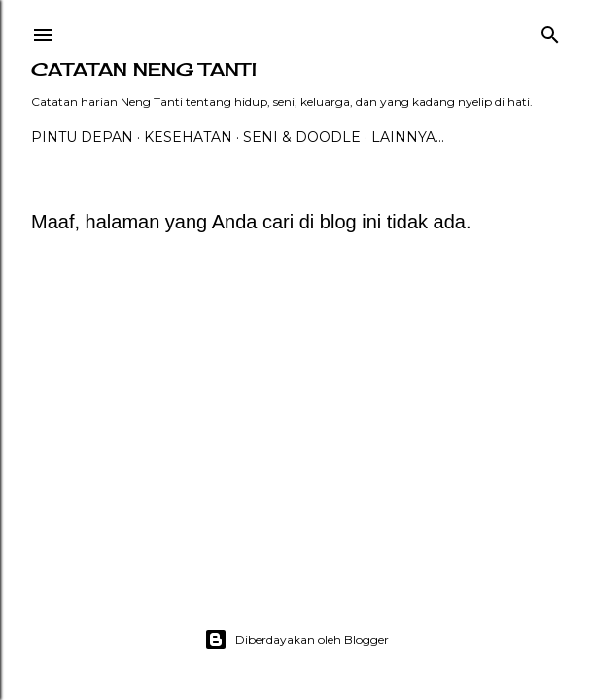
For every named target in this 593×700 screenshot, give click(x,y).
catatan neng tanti (144, 69)
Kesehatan (188, 137)
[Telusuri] (550, 31)
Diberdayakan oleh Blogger (296, 640)
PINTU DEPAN (82, 137)
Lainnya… (408, 137)
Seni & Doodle (302, 137)
